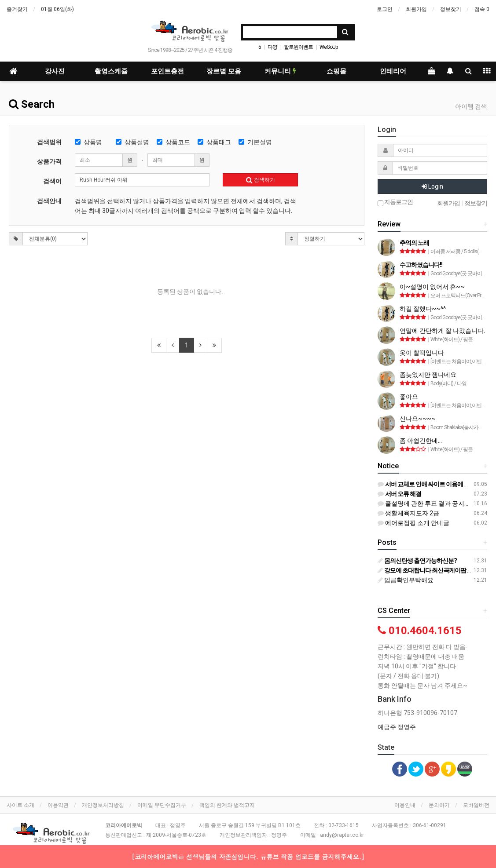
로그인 (385, 9)
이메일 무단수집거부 (162, 805)
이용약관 (58, 805)
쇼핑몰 (336, 71)
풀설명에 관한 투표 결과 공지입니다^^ (433, 503)
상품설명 (132, 142)
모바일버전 (476, 805)
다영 (272, 47)
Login (432, 186)
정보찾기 (451, 9)
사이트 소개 (20, 805)
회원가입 (416, 9)
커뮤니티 (280, 71)
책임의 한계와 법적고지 (227, 805)
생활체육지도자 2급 (408, 513)
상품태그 (214, 142)
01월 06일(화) (57, 9)
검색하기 (261, 180)
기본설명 (255, 142)
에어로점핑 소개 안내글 (413, 523)
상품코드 (173, 142)
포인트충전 (167, 71)
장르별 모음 (224, 71)
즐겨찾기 (17, 9)
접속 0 (482, 9)
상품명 (88, 142)
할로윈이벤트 (298, 47)
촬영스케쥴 (111, 71)
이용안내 (405, 805)
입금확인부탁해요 (406, 580)
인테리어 (393, 71)
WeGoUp (329, 47)
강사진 (55, 71)
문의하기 (439, 805)
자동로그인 (395, 202)
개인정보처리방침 (103, 805)
